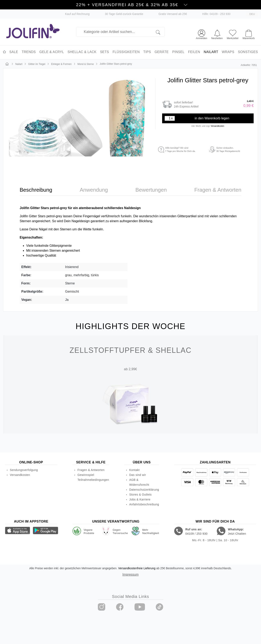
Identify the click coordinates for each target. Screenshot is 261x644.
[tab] (36, 190)
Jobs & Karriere (140, 499)
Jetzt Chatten (237, 534)
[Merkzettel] (233, 34)
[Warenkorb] (249, 33)
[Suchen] (160, 32)
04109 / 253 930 (196, 534)
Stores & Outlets (140, 495)
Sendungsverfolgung (24, 470)
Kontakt (134, 470)
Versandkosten (217, 126)
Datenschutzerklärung (144, 490)
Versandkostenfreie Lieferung (137, 568)
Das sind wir (138, 475)
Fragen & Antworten (91, 470)
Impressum (130, 574)
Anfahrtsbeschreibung (144, 504)
